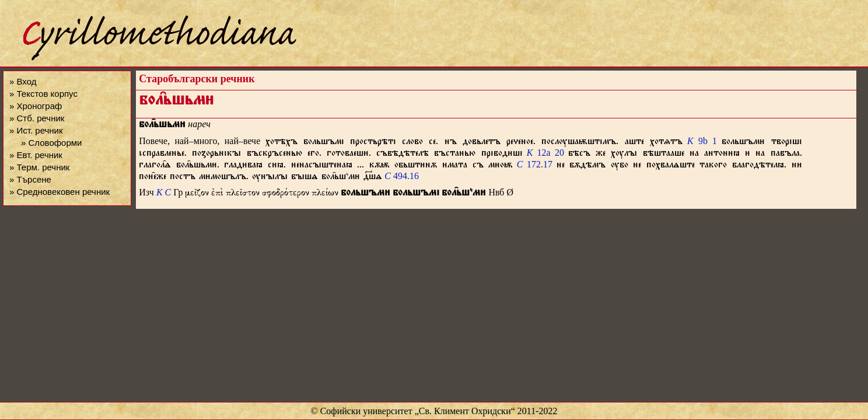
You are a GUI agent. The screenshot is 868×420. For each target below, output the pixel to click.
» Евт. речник (36, 155)
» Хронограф (36, 106)
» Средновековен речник (60, 192)
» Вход (23, 81)
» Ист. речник (36, 130)
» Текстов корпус (43, 94)
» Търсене (30, 179)
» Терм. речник (39, 167)
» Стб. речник (37, 118)
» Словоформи (51, 143)
